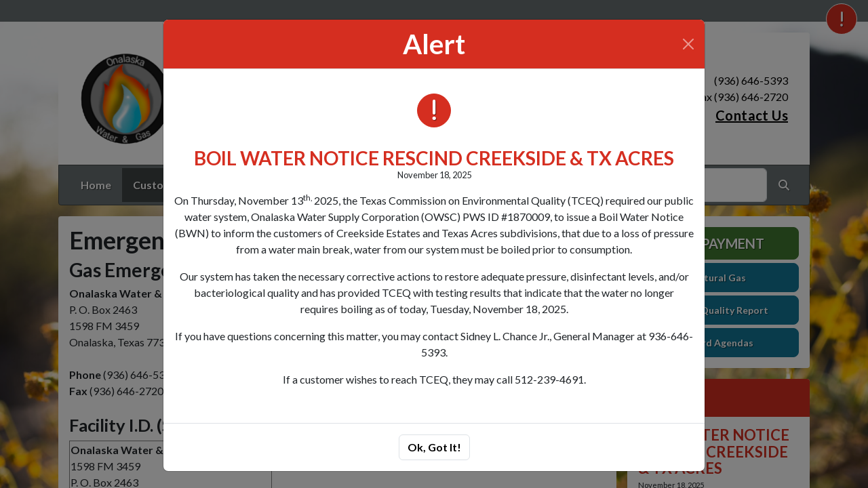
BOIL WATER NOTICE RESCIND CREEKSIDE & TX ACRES (434, 158)
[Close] (688, 44)
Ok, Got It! (434, 447)
